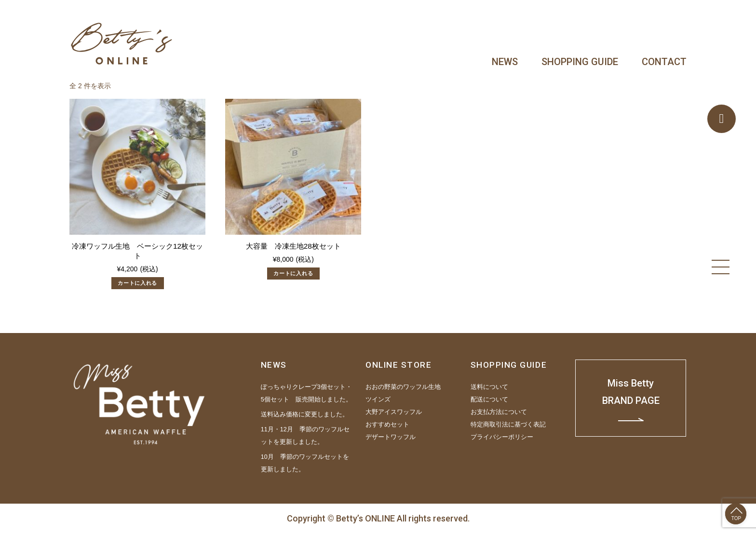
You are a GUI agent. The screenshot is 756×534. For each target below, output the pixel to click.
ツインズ (378, 400)
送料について (489, 387)
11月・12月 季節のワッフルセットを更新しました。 (305, 436)
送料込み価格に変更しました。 (305, 414)
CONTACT (664, 62)
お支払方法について (499, 412)
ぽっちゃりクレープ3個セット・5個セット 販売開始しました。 (306, 393)
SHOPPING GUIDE (580, 62)
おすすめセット (387, 425)
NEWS (505, 62)
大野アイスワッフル (394, 412)
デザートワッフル (391, 437)
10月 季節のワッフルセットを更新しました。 (305, 463)
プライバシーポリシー (502, 437)
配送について (489, 400)
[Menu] (721, 267)
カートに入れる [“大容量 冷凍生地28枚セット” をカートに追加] (293, 273)
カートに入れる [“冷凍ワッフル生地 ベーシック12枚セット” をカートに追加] (137, 283)
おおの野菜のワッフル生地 (403, 387)
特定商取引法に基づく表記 (508, 425)
